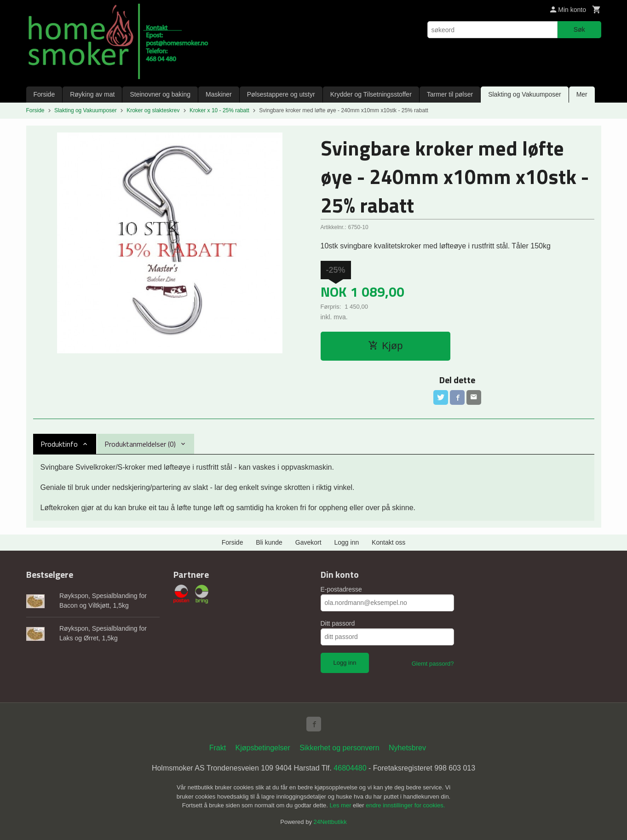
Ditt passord (338, 623)
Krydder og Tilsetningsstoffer (371, 94)
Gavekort (308, 542)
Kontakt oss (388, 542)
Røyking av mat (92, 94)
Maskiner (219, 94)
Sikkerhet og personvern (339, 748)
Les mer (342, 805)
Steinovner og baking (160, 94)
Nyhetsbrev (407, 748)
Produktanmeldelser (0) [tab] (140, 444)
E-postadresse (341, 589)
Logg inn (347, 542)
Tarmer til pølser (450, 94)
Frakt (218, 748)
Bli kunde (269, 542)
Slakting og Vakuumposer (525, 94)
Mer (582, 94)
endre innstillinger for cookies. (405, 805)
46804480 (350, 768)
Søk (579, 29)
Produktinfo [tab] (59, 444)
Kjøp (385, 346)
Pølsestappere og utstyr (281, 94)
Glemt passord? (433, 664)
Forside (44, 94)
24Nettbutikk (330, 822)
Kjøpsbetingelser (263, 748)
